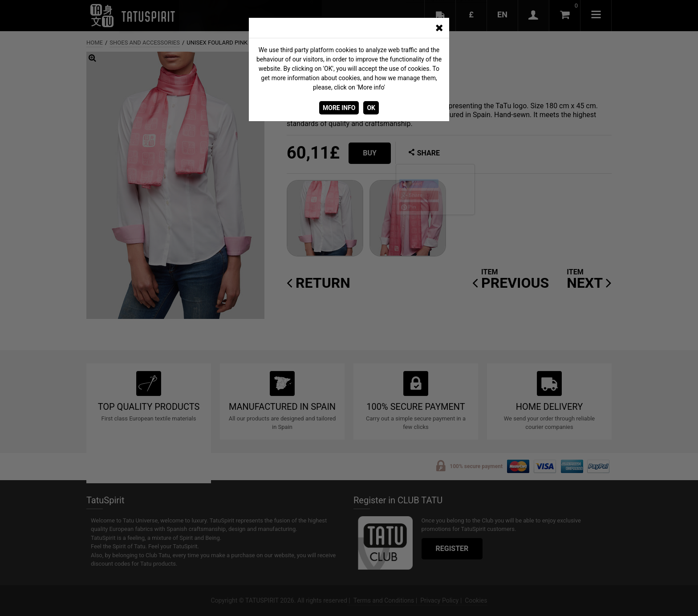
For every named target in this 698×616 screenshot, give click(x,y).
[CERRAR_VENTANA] (439, 28)
